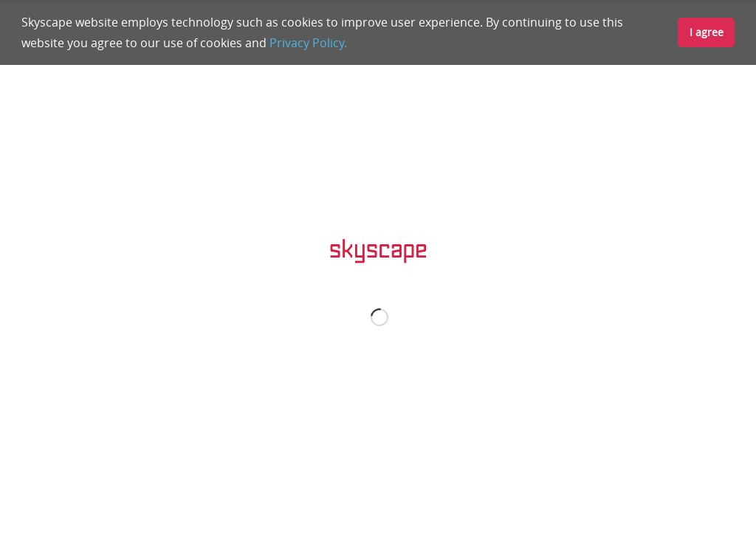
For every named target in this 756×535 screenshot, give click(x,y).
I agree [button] (707, 32)
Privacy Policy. (308, 43)
